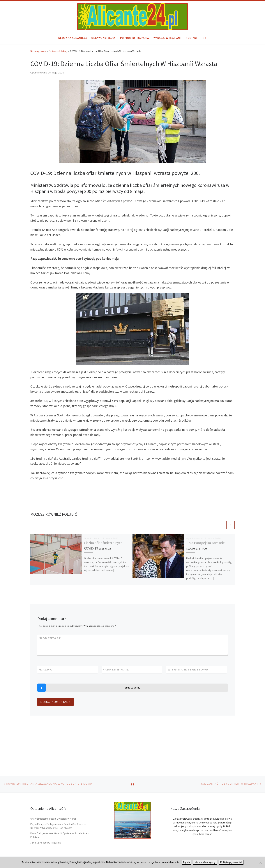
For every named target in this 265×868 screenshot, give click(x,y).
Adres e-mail (116, 669)
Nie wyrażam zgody (205, 862)
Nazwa (46, 669)
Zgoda (187, 862)
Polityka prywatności (231, 862)
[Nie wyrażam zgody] (260, 863)
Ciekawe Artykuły (58, 51)
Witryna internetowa (188, 669)
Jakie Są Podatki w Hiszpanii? (46, 802)
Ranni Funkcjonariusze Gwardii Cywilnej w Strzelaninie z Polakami (60, 795)
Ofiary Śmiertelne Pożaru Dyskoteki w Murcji (53, 778)
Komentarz (50, 638)
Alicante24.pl (48, 821)
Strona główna (38, 51)
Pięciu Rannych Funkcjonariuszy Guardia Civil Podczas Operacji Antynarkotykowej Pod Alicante (58, 785)
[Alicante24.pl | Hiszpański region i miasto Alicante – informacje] (132, 16)
